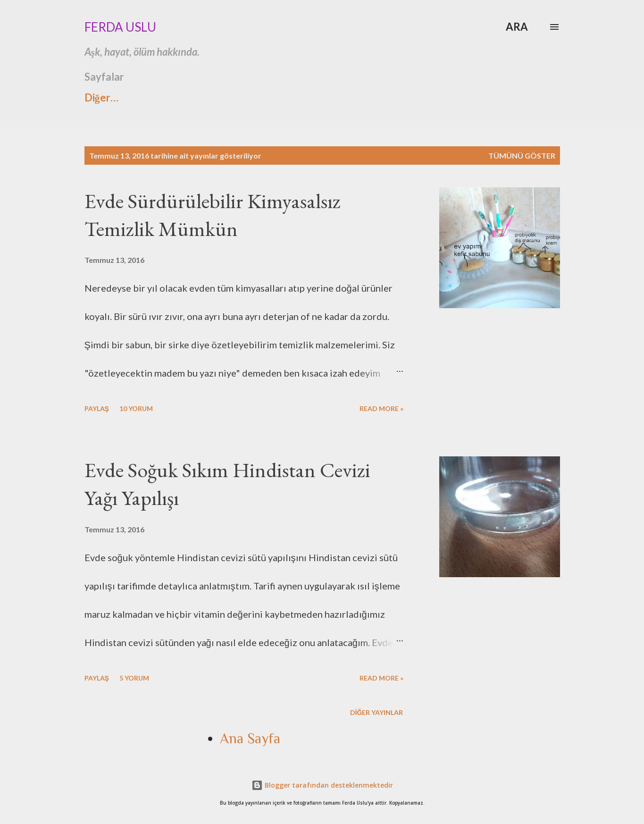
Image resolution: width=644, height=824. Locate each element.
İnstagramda (220, 97)
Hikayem (300, 97)
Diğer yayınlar (377, 712)
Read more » (381, 408)
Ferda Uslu (120, 27)
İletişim (367, 97)
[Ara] (517, 27)
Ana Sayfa (437, 97)
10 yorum (136, 408)
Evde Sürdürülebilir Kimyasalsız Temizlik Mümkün (213, 215)
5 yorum (134, 678)
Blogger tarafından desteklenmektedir (322, 785)
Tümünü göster (522, 156)
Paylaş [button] (97, 408)
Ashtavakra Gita (123, 97)
